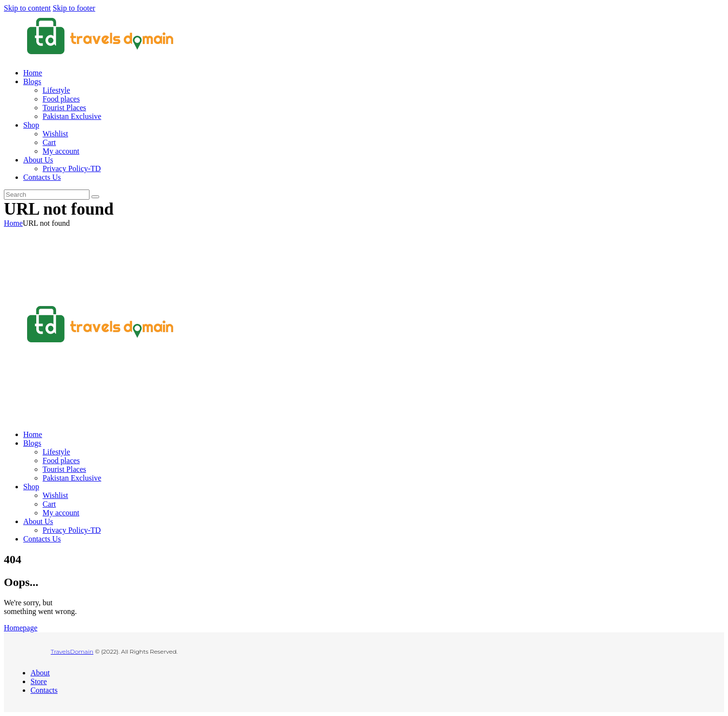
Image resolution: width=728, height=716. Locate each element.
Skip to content (27, 8)
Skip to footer (74, 8)
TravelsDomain (72, 651)
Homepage (21, 628)
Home (13, 223)
